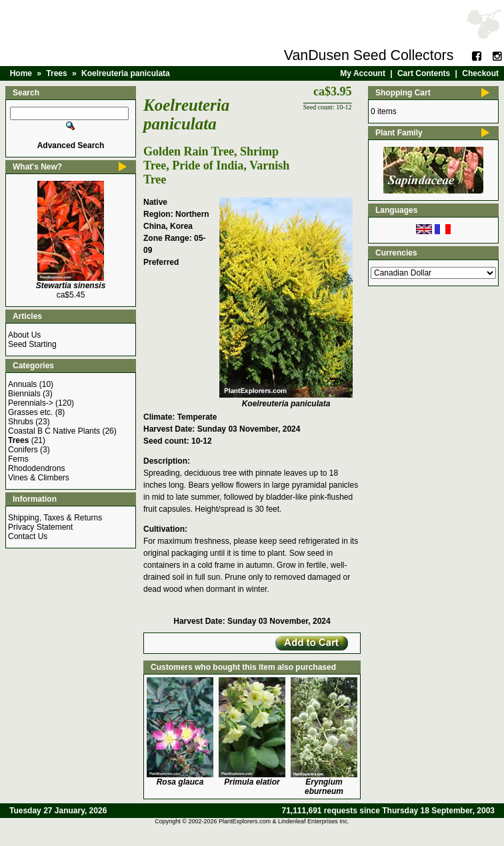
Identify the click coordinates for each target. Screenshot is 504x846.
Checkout (480, 73)
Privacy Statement (40, 527)
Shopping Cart (403, 93)
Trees (56, 73)
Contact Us (28, 536)
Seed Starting (32, 344)
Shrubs (21, 422)
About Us (24, 335)
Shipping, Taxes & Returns (55, 518)
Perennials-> (31, 403)
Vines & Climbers (39, 478)
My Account (363, 73)
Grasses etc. (30, 412)
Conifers (23, 450)
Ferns (18, 459)
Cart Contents (424, 73)
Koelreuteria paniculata (126, 73)
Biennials (24, 394)
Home (21, 73)
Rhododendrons (36, 468)
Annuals (22, 384)
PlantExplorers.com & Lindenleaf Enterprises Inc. (284, 821)
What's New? (37, 167)
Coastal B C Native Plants (54, 431)
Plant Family (399, 133)
